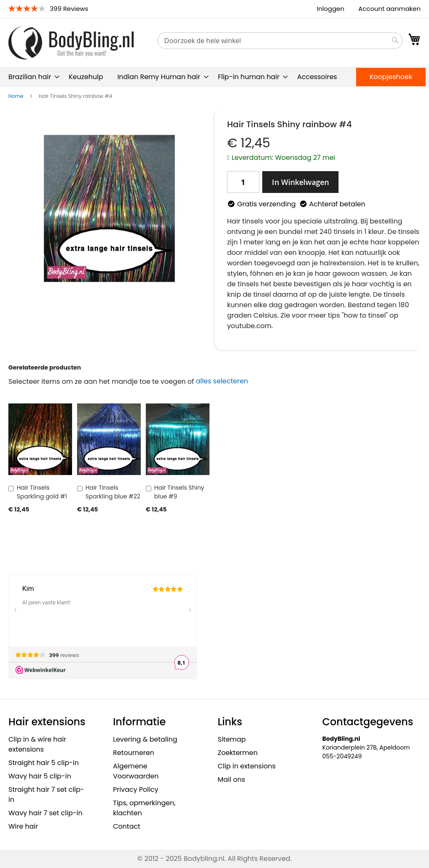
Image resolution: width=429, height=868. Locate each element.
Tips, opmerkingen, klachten (144, 808)
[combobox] (280, 41)
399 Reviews (69, 9)
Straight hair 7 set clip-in (46, 795)
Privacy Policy (136, 790)
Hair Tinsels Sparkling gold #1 (42, 492)
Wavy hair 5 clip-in (40, 776)
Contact (127, 826)
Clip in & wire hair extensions (37, 744)
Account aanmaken (389, 9)
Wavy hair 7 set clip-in (45, 813)
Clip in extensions (247, 766)
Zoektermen (238, 753)
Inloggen (331, 9)
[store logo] (71, 42)
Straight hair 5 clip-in (44, 763)
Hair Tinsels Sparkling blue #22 (113, 492)
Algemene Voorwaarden (136, 771)
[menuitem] (31, 77)
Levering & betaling (145, 739)
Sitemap (232, 739)
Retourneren (134, 753)
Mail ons (232, 779)
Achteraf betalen (337, 204)
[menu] (214, 77)
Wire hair (23, 826)
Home (16, 96)
